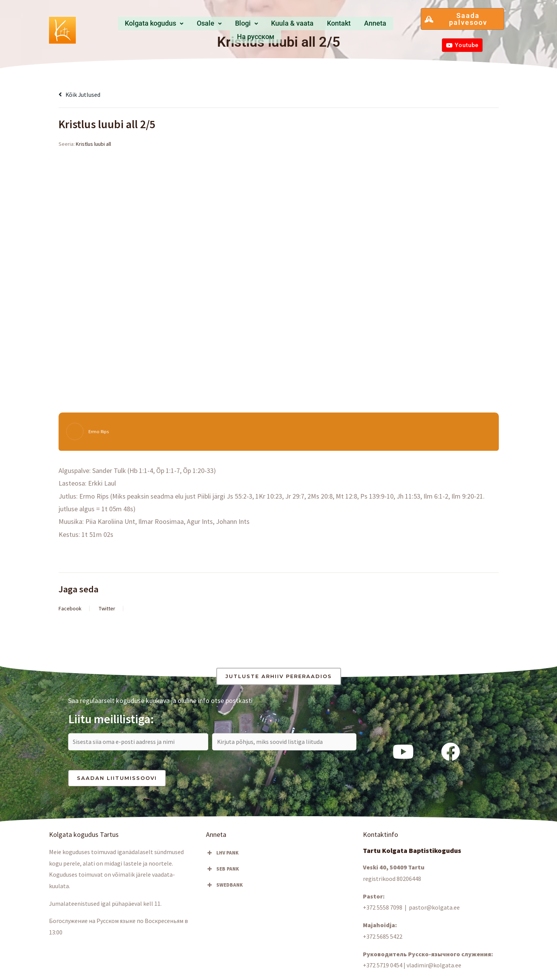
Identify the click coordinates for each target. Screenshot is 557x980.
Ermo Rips (100, 432)
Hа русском (386, 26)
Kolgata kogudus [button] (137, 26)
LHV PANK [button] (222, 856)
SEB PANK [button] (222, 872)
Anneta (345, 26)
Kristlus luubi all (93, 144)
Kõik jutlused (82, 94)
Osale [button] (190, 26)
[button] (137, 26)
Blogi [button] (224, 26)
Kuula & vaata (267, 26)
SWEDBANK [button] (224, 888)
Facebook (70, 608)
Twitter (107, 608)
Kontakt (312, 26)
